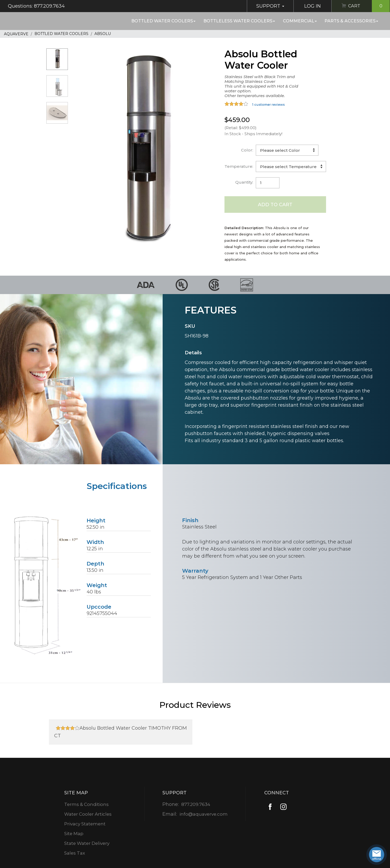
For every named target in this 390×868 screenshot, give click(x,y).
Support (268, 6)
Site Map (74, 834)
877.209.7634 (196, 805)
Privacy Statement (85, 824)
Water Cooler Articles (88, 814)
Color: (247, 150)
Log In (310, 6)
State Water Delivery (88, 844)
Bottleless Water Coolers (239, 21)
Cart (368, 6)
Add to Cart (275, 204)
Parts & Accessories (351, 21)
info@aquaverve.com (204, 814)
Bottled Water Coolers (163, 21)
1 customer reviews (268, 105)
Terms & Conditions (86, 805)
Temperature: (239, 166)
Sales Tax (74, 853)
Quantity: (244, 182)
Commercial (300, 21)
